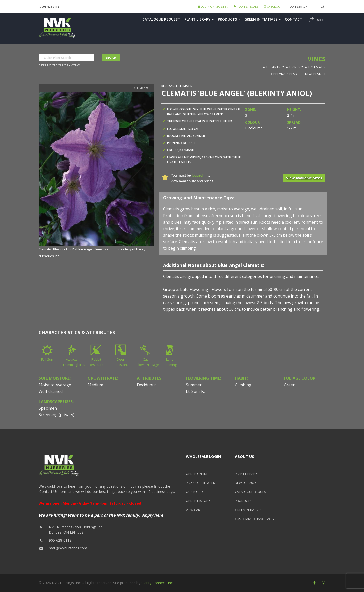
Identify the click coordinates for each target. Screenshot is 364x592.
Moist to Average (55, 385)
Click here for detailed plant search (60, 65)
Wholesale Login (203, 456)
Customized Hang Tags (254, 519)
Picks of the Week (200, 483)
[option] (96, 175)
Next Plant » (315, 74)
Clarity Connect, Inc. (157, 583)
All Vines (293, 67)
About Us (244, 456)
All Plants (272, 67)
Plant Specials (246, 6)
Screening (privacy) (57, 415)
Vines (316, 59)
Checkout (273, 6)
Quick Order (196, 492)
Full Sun (47, 359)
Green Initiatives (263, 19)
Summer (194, 385)
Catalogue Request (161, 19)
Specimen (48, 408)
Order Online (197, 474)
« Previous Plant (285, 74)
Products (229, 19)
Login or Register (213, 6)
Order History (198, 501)
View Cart (194, 510)
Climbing (243, 385)
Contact (293, 19)
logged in (199, 175)
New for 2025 (246, 483)
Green (290, 385)
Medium (95, 385)
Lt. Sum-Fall (197, 391)
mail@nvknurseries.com (68, 548)
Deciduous (147, 385)
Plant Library (199, 19)
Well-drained (51, 391)
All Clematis (315, 67)
